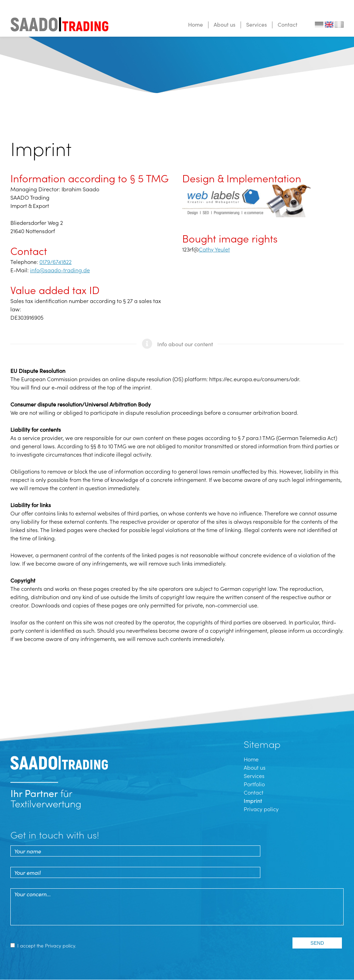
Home (195, 24)
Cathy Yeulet (214, 249)
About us (225, 24)
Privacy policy (261, 809)
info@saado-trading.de (60, 270)
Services (257, 24)
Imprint (253, 800)
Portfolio (254, 784)
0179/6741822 (55, 262)
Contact (287, 24)
